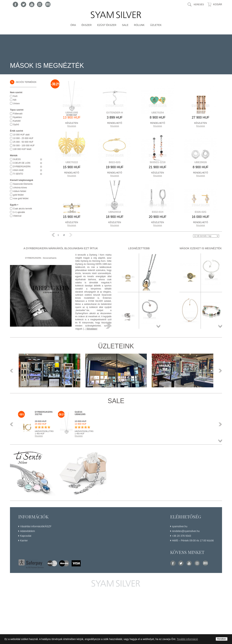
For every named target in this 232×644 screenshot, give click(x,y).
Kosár (218, 4)
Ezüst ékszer (107, 25)
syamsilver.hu (180, 526)
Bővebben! (92, 329)
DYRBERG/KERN (22, 167)
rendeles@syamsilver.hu (186, 531)
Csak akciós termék (23, 209)
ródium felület (20, 191)
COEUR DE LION (22, 163)
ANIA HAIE (18, 170)
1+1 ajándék (19, 212)
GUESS (17, 159)
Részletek (72, 126)
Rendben (222, 639)
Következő (219, 371)
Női (15, 100)
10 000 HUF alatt (21, 135)
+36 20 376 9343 (182, 536)
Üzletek (156, 25)
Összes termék (158, 326)
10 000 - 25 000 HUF (23, 138)
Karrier (24, 541)
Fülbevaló (18, 114)
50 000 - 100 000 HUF (24, 146)
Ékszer (87, 25)
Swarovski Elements (23, 184)
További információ (187, 639)
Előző (13, 371)
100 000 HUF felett (22, 149)
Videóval (17, 216)
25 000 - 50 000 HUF (23, 142)
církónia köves (20, 188)
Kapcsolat (26, 536)
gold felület (18, 195)
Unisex (16, 103)
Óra (73, 25)
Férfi (15, 96)
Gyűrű (16, 125)
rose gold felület (21, 198)
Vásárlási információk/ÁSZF (36, 526)
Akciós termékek (23, 82)
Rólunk (139, 25)
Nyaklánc (17, 117)
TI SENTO (18, 174)
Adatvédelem (28, 531)
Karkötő (17, 121)
